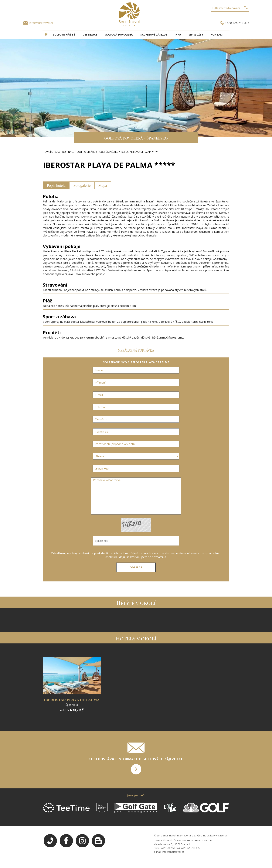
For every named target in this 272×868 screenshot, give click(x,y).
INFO (178, 34)
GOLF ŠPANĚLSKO (109, 152)
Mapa (103, 185)
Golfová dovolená (119, 34)
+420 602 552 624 (170, 848)
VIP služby (196, 34)
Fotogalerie (82, 185)
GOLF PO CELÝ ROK (87, 152)
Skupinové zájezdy (154, 34)
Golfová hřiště (64, 34)
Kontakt (217, 34)
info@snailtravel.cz (41, 23)
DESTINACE (90, 34)
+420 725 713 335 (237, 23)
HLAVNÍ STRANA (51, 152)
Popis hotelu (56, 185)
